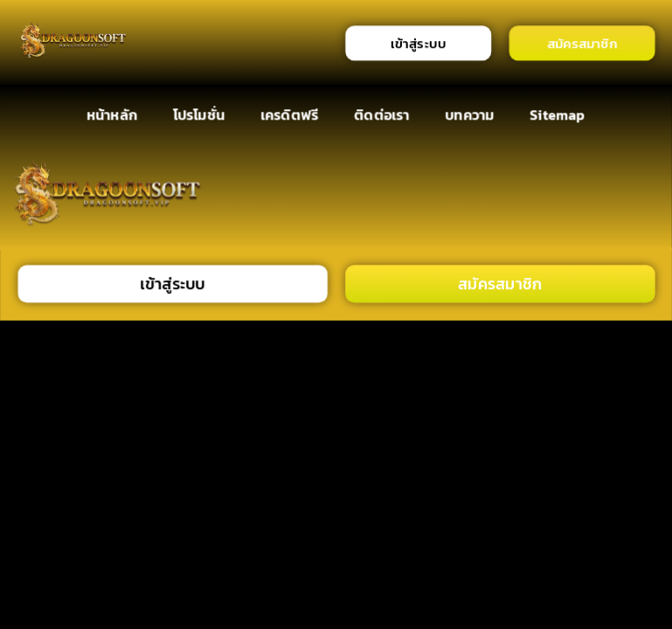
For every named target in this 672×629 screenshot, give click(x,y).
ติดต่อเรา (381, 114)
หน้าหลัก (112, 114)
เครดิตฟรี (289, 114)
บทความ (470, 114)
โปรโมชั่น (199, 114)
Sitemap (558, 114)
